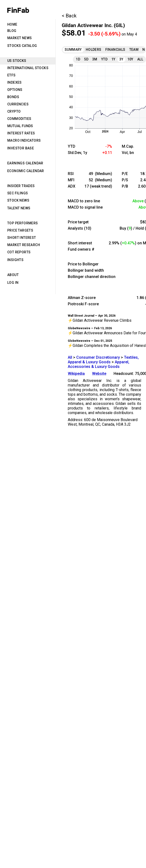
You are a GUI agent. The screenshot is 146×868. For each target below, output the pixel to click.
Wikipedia (76, 374)
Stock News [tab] (18, 200)
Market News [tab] (19, 38)
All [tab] (140, 59)
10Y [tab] (130, 59)
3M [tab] (95, 59)
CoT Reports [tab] (19, 252)
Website (99, 374)
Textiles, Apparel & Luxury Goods (103, 360)
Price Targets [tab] (20, 230)
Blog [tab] (12, 31)
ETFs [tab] (12, 75)
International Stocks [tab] (28, 68)
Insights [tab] (15, 260)
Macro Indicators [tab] (24, 140)
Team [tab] (134, 50)
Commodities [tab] (19, 119)
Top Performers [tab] (23, 223)
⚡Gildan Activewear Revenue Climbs (100, 320)
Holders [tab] (94, 50)
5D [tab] (86, 59)
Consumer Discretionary (98, 357)
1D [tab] (78, 59)
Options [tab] (15, 90)
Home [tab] (12, 24)
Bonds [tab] (13, 97)
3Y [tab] (121, 59)
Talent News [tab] (19, 208)
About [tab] (13, 275)
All (70, 357)
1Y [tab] (113, 59)
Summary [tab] (73, 50)
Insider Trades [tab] (21, 186)
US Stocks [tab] (17, 61)
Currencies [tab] (18, 104)
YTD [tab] (104, 59)
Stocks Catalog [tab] (22, 46)
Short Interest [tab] (22, 238)
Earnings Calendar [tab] (25, 163)
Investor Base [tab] (21, 148)
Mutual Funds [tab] (20, 126)
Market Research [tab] (24, 245)
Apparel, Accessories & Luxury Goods (99, 364)
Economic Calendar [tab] (26, 171)
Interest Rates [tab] (21, 133)
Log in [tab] (13, 283)
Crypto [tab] (14, 111)
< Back (69, 16)
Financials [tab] (115, 50)
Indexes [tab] (15, 82)
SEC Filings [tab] (18, 193)
